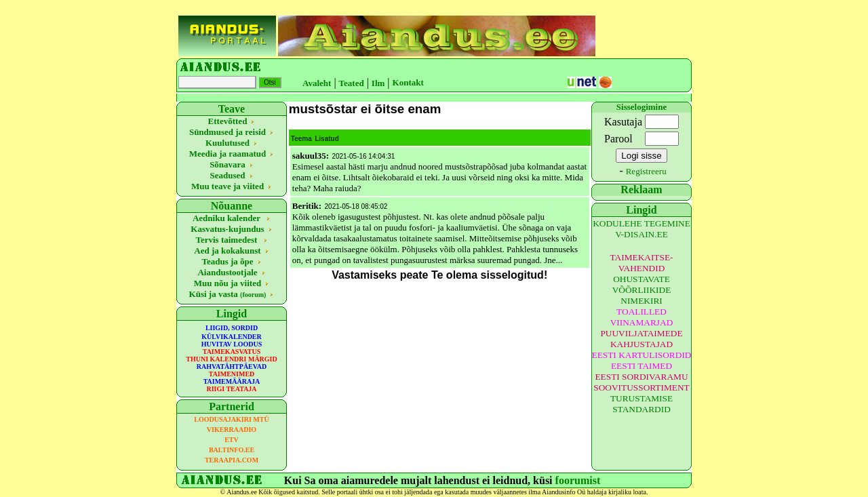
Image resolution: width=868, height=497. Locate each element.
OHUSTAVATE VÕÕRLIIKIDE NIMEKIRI (642, 290)
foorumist (578, 480)
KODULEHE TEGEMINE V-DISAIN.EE (642, 229)
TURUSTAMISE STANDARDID (642, 404)
